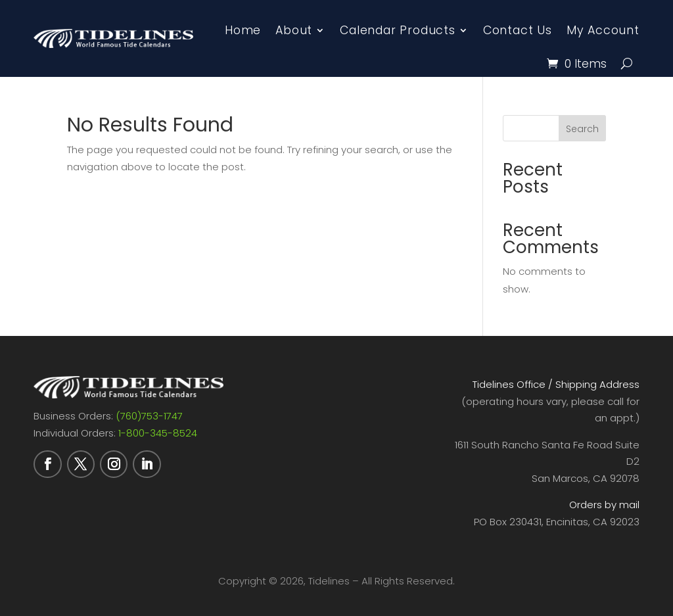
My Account (603, 30)
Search (582, 129)
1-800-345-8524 (158, 433)
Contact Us (518, 30)
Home (243, 30)
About (294, 30)
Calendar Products (398, 30)
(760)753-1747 (149, 416)
